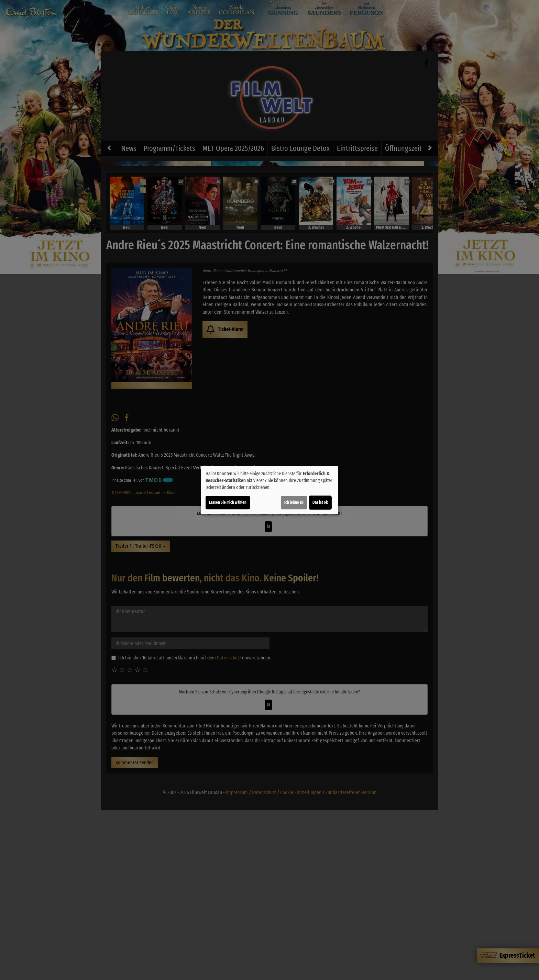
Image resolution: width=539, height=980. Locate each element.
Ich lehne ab (294, 502)
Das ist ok (320, 502)
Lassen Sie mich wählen (228, 502)
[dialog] (269, 490)
